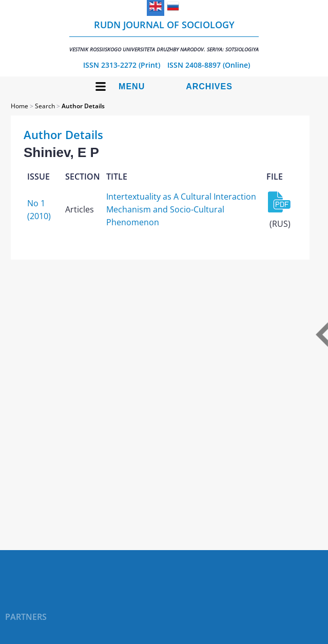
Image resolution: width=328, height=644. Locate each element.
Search (45, 106)
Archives (209, 86)
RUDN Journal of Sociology (164, 36)
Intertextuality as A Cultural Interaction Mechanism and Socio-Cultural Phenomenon (181, 209)
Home (20, 106)
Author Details (83, 106)
